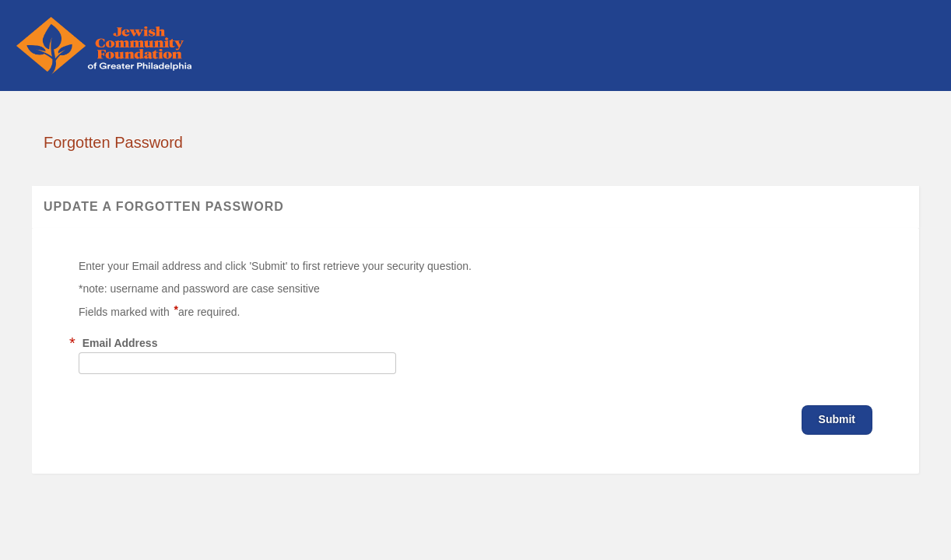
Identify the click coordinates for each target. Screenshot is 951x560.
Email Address (120, 343)
